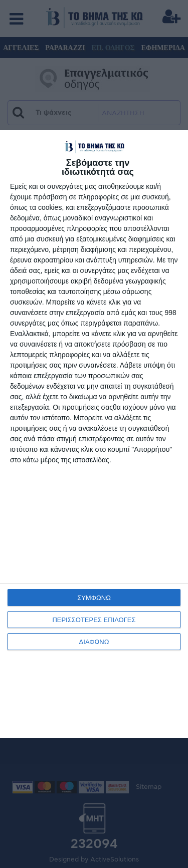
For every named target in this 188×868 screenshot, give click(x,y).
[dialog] (94, 434)
